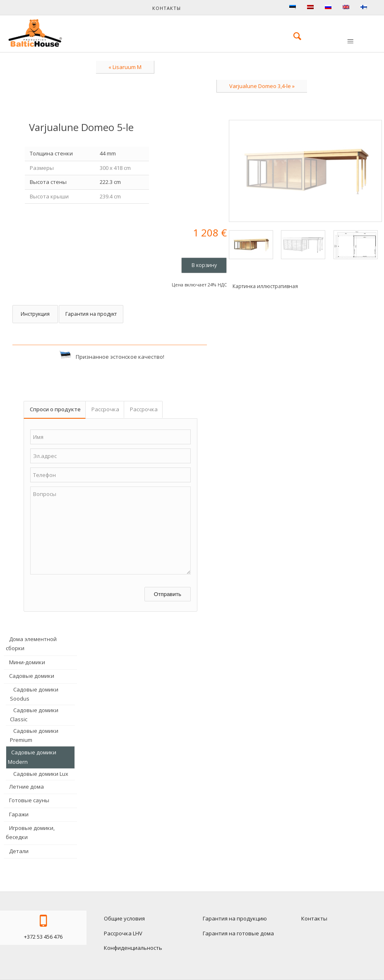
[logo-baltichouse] (35, 33)
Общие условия (124, 918)
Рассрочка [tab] (105, 409)
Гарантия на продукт (91, 314)
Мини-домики (27, 662)
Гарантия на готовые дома (238, 933)
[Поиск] (293, 36)
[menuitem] (293, 36)
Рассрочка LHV (123, 933)
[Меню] (350, 42)
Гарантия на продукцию (235, 918)
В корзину (204, 265)
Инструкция (35, 314)
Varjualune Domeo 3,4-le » (262, 86)
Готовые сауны (29, 800)
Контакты (167, 8)
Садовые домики (32, 676)
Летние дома (26, 787)
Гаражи (19, 814)
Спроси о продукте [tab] (55, 409)
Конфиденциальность (133, 948)
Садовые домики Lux (41, 774)
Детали (19, 851)
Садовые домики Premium (34, 735)
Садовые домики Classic (34, 715)
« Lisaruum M (125, 67)
